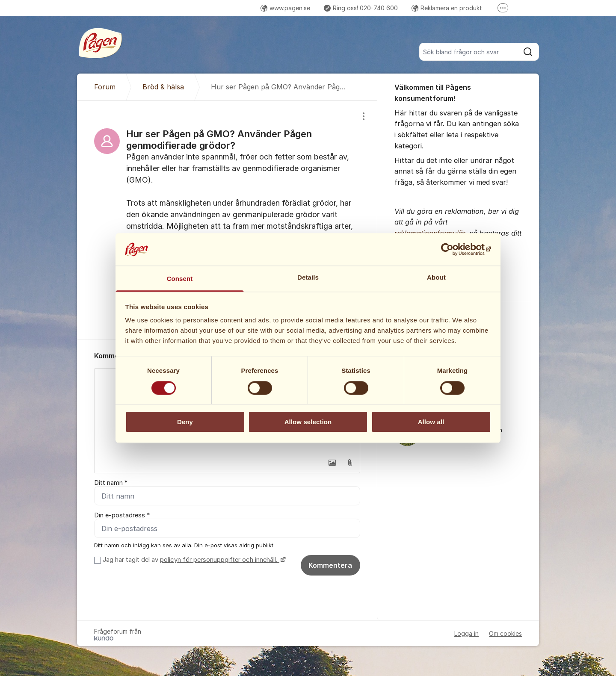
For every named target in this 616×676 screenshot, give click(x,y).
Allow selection (308, 422)
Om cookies (505, 633)
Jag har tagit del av (193, 560)
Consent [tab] (180, 279)
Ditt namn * (111, 483)
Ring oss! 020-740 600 (361, 8)
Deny (185, 422)
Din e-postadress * (122, 515)
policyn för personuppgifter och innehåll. (220, 560)
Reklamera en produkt (447, 8)
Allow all (431, 422)
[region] (227, 220)
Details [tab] (308, 278)
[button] (332, 463)
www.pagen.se (285, 8)
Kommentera (330, 565)
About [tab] (436, 278)
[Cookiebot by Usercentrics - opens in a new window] (454, 249)
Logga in (466, 633)
